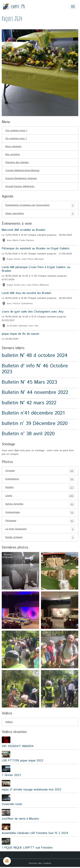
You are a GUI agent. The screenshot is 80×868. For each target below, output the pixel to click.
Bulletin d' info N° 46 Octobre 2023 (35, 369)
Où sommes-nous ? (16, 138)
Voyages (40, 471)
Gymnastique (40, 512)
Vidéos (9, 722)
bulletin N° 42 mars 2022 (29, 403)
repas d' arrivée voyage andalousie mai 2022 (32, 790)
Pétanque (40, 521)
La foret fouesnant (40, 529)
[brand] (14, 7)
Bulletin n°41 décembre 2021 (33, 413)
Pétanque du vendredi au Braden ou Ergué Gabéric (36, 248)
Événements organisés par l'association (40, 205)
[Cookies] (7, 861)
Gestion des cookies (40, 863)
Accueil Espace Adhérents (20, 186)
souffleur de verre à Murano (20, 819)
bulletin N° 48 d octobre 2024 (35, 355)
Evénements (40, 479)
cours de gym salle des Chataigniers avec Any (33, 312)
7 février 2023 (11, 775)
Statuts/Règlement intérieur (21, 178)
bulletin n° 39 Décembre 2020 (35, 424)
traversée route (12, 804)
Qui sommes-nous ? (16, 130)
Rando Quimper (40, 537)
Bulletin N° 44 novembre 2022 (35, 392)
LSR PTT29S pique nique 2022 (23, 761)
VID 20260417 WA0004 (18, 746)
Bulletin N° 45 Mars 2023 (29, 382)
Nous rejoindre (13, 146)
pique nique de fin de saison (20, 334)
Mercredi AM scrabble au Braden (23, 230)
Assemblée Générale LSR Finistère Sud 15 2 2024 (35, 833)
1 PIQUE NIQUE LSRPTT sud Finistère (27, 848)
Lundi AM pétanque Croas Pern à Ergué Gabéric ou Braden (36, 269)
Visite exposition (40, 214)
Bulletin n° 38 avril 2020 (28, 434)
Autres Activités (40, 504)
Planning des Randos (17, 162)
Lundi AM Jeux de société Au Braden (26, 293)
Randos (40, 487)
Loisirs (40, 496)
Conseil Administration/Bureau (22, 170)
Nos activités (13, 154)
